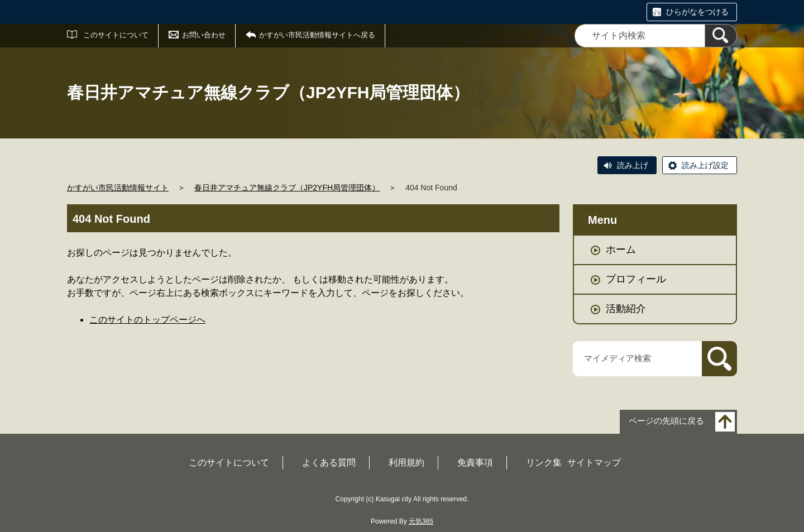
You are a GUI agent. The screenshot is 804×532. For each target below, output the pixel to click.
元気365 (421, 521)
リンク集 (544, 462)
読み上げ (633, 165)
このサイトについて (116, 35)
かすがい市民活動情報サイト (118, 188)
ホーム (621, 250)
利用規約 (406, 462)
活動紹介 (626, 309)
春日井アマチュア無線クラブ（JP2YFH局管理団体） (287, 188)
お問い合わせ (204, 35)
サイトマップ (594, 462)
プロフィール (636, 279)
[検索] (721, 36)
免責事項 (475, 462)
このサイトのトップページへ (147, 320)
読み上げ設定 (705, 165)
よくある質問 (329, 462)
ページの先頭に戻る (666, 421)
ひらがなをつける (697, 12)
